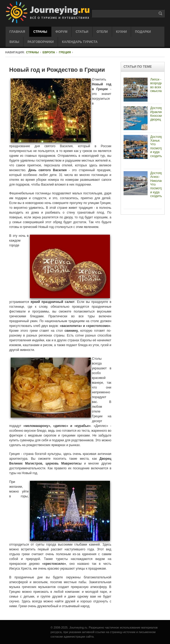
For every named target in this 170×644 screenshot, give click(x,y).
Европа (49, 52)
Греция (65, 52)
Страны (33, 52)
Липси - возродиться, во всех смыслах (160, 85)
